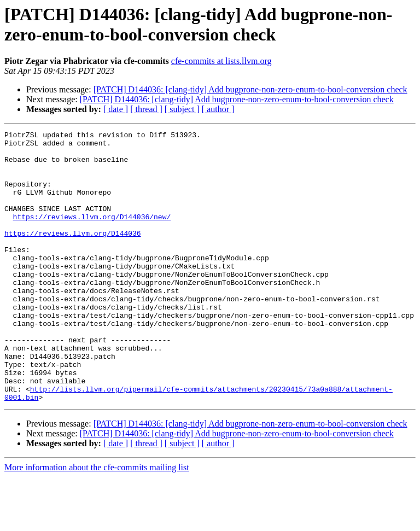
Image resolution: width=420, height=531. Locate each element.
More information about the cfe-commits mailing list (97, 521)
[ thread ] (146, 109)
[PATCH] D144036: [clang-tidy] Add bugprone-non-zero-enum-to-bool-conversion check (250, 89)
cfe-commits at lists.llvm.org (221, 61)
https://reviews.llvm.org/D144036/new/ (92, 235)
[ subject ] (182, 109)
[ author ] (218, 109)
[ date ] (116, 109)
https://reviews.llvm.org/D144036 (73, 254)
